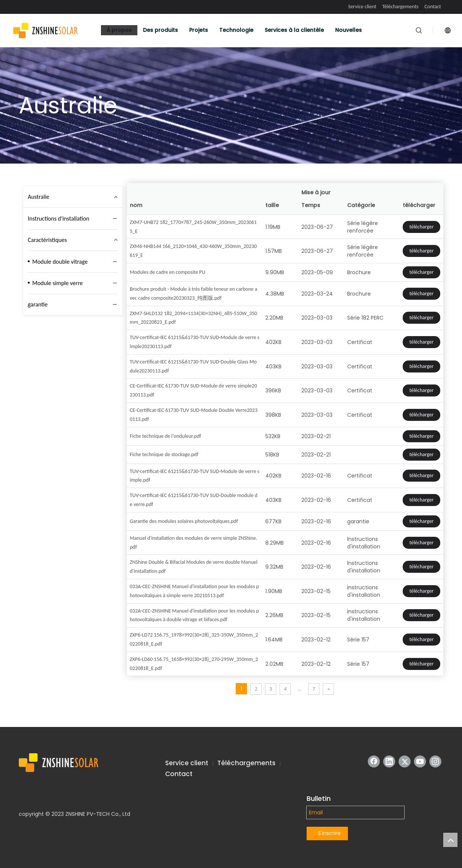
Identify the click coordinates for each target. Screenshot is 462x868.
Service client (362, 7)
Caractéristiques (47, 240)
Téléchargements (400, 7)
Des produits (160, 30)
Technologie (236, 30)
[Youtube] (420, 761)
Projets (199, 30)
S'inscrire (329, 833)
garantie (38, 304)
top (450, 840)
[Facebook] (374, 761)
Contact (433, 7)
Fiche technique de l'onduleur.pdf (166, 436)
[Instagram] (435, 761)
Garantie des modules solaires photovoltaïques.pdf (184, 521)
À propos (119, 30)
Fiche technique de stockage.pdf (164, 454)
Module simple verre (57, 283)
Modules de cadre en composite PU (168, 272)
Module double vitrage (60, 262)
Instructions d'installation (59, 219)
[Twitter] (405, 761)
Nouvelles (348, 30)
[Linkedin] (389, 761)
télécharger (422, 227)
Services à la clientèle (294, 30)
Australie (38, 197)
